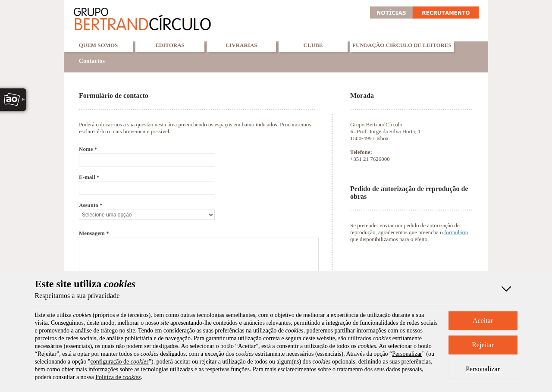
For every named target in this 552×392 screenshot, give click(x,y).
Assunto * (91, 205)
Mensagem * (94, 233)
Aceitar (483, 321)
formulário (456, 232)
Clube (313, 45)
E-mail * (89, 177)
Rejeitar (483, 345)
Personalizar (483, 369)
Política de (118, 377)
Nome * (88, 149)
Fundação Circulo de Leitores (402, 45)
